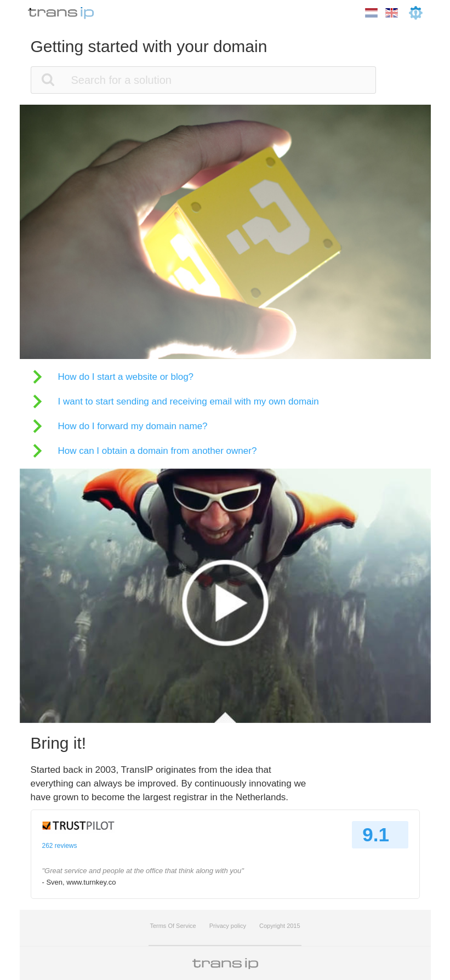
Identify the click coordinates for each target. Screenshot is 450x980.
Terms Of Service (173, 926)
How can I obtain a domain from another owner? (158, 451)
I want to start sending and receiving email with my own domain (189, 401)
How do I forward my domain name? (133, 426)
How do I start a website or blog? (126, 377)
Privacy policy (228, 926)
